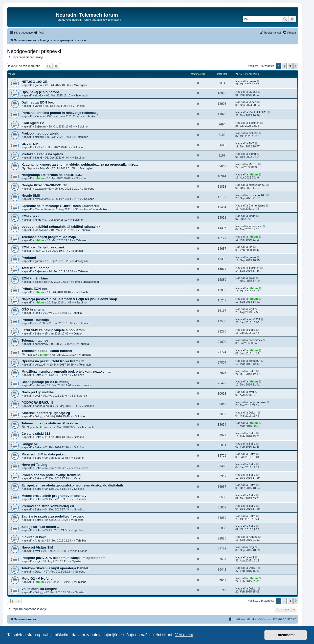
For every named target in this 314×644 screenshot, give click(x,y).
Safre (38, 333)
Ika (37, 251)
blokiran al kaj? (34, 537)
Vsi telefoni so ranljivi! (39, 589)
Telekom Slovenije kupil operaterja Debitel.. (56, 568)
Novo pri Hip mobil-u (38, 392)
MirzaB (44, 168)
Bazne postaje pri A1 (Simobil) (45, 382)
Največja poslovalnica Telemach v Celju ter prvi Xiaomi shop (69, 299)
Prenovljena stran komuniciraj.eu (48, 506)
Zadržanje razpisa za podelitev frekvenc (53, 516)
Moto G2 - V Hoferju (37, 578)
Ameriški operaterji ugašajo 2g (46, 413)
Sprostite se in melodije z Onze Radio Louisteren (60, 206)
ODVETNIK (30, 144)
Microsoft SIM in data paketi (43, 454)
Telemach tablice (35, 340)
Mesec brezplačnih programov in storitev (54, 496)
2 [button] (284, 66)
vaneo (39, 106)
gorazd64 (41, 365)
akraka (39, 95)
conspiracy (42, 344)
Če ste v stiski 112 (36, 434)
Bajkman (40, 126)
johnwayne (42, 230)
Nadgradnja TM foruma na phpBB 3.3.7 (52, 175)
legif (37, 313)
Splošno (83, 126)
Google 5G (30, 444)
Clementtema (43, 209)
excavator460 (43, 189)
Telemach (82, 95)
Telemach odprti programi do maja (49, 237)
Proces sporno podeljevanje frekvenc (51, 475)
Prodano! (29, 258)
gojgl (38, 282)
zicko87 (40, 137)
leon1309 (41, 323)
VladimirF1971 (44, 116)
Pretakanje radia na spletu (42, 154)
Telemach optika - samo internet (47, 351)
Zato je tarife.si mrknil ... (41, 527)
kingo (38, 220)
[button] (296, 66)
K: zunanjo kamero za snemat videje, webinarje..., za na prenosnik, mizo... (80, 164)
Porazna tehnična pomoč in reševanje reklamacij (60, 113)
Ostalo (78, 333)
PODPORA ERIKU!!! (37, 403)
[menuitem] (39, 33)
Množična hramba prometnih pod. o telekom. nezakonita (66, 371)
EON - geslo (31, 216)
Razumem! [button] (286, 635)
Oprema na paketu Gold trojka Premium (53, 361)
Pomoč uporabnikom (96, 209)
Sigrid (38, 158)
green (38, 85)
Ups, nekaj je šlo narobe (41, 92)
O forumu (82, 178)
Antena (39, 540)
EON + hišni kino (35, 278)
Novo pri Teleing (34, 465)
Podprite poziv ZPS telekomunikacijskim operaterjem (63, 558)
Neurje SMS (31, 196)
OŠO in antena (33, 309)
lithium (39, 178)
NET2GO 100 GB (35, 82)
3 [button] (290, 66)
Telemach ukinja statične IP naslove (50, 423)
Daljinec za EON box (38, 102)
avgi (37, 396)
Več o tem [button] (184, 635)
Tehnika (80, 106)
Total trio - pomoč (35, 268)
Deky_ (39, 416)
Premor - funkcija (35, 320)
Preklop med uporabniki (40, 133)
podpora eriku (43, 406)
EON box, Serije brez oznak (43, 247)
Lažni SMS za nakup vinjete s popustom (53, 330)
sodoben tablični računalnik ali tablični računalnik (61, 227)
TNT (38, 147)
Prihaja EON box (35, 289)
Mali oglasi (80, 85)
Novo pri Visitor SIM (37, 547)
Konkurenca (84, 385)
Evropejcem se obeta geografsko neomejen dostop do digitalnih (72, 485)
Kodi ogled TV (33, 123)
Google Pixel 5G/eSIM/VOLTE (44, 185)
